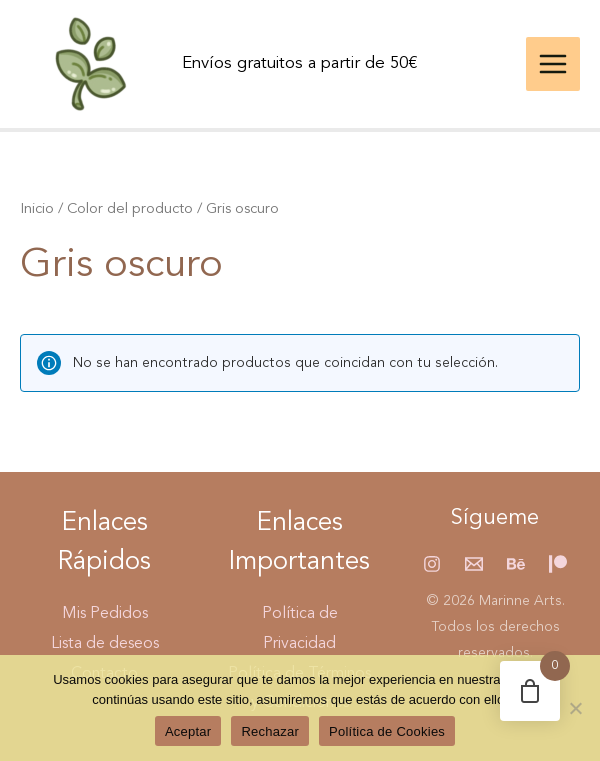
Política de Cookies (387, 731)
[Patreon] (558, 564)
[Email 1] (474, 564)
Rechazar (270, 731)
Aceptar (188, 731)
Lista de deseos (105, 644)
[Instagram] (432, 564)
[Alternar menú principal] (553, 64)
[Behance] (516, 564)
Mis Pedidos (105, 614)
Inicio (37, 209)
